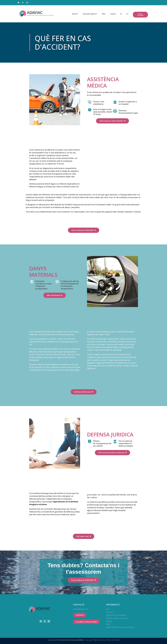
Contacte (113, 14)
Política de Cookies (99, 640)
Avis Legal (89, 640)
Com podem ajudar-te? (90, 14)
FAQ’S (104, 14)
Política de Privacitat (113, 640)
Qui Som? (75, 14)
